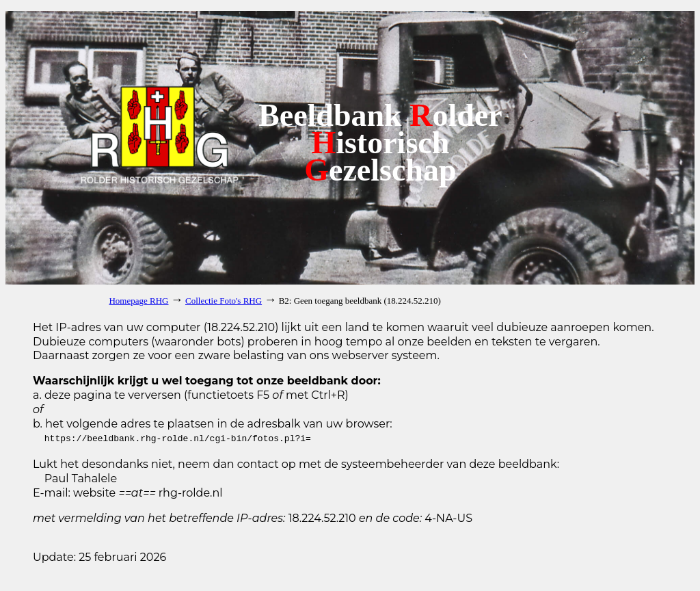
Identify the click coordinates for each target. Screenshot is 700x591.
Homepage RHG (138, 301)
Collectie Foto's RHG (224, 301)
